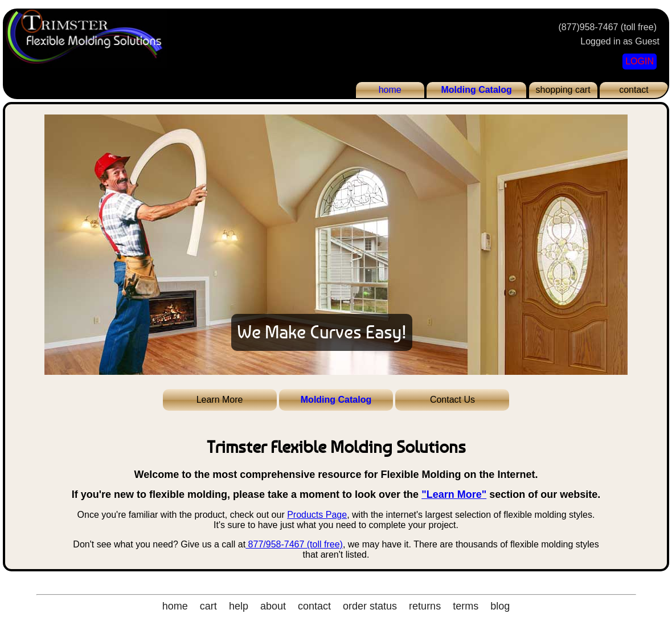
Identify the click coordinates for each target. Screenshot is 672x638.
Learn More (220, 400)
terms (466, 606)
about (273, 606)
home (390, 90)
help (239, 606)
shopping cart (563, 90)
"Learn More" (454, 494)
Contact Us (452, 400)
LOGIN (640, 61)
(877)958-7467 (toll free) (607, 27)
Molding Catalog (476, 90)
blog (500, 606)
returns (425, 606)
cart (208, 606)
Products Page (317, 515)
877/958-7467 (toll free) (294, 544)
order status (370, 606)
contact (634, 90)
